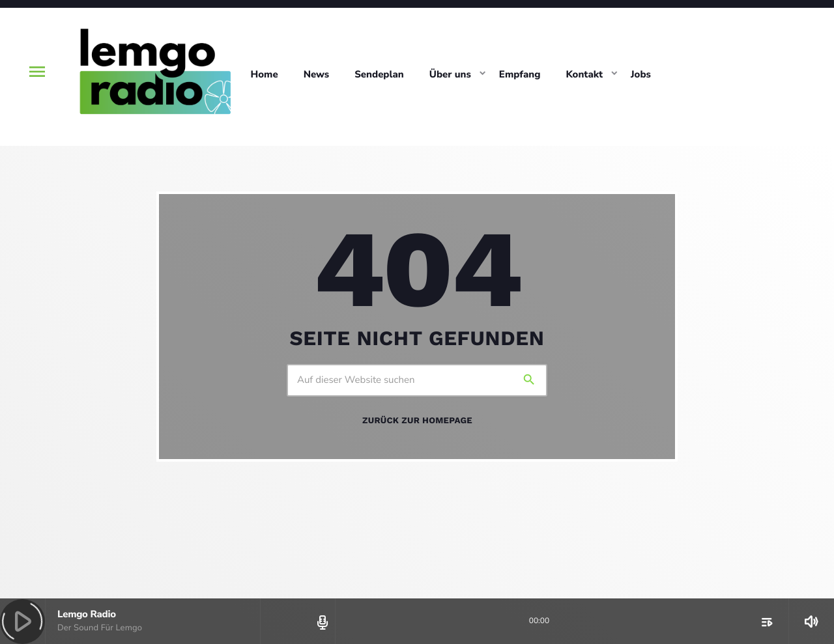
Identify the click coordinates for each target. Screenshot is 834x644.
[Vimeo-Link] (154, 72)
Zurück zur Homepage (417, 421)
